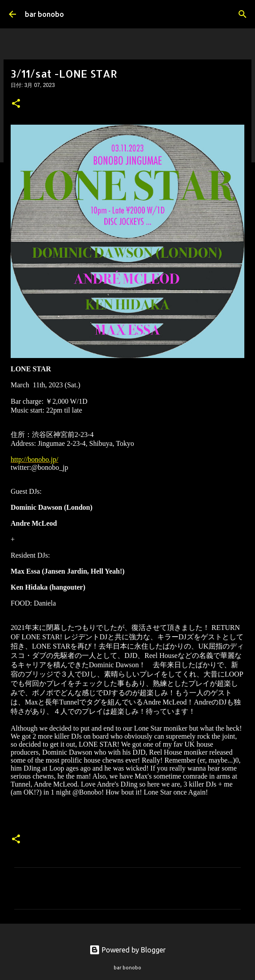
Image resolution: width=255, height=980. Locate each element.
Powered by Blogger (127, 950)
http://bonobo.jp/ (34, 459)
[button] (16, 104)
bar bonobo (44, 14)
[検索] (243, 14)
